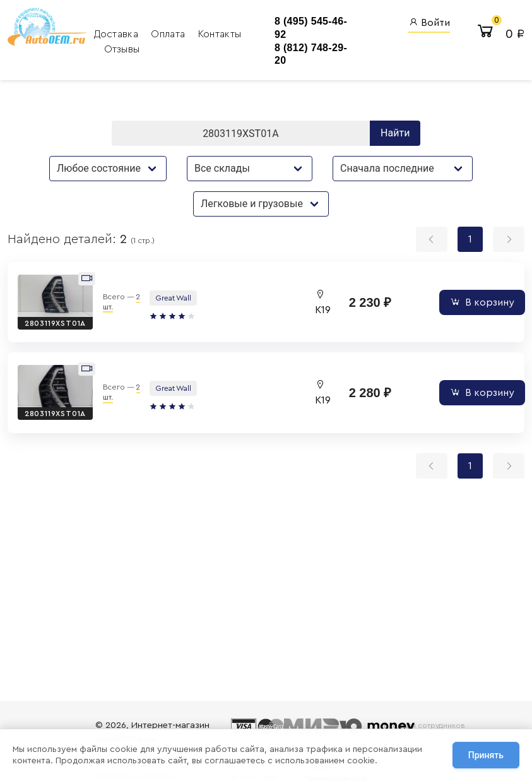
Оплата (169, 34)
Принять (486, 755)
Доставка (118, 34)
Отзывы (122, 49)
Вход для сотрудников (424, 725)
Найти (395, 133)
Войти (429, 22)
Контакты (220, 34)
